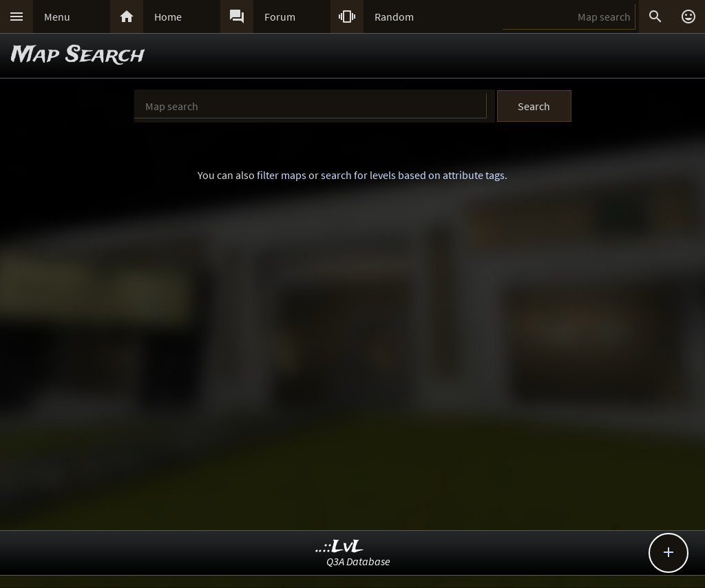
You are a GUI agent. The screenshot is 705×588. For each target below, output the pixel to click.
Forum (280, 17)
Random (394, 17)
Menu (57, 17)
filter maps (282, 175)
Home (168, 17)
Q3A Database (358, 561)
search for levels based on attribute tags (413, 175)
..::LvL (340, 547)
